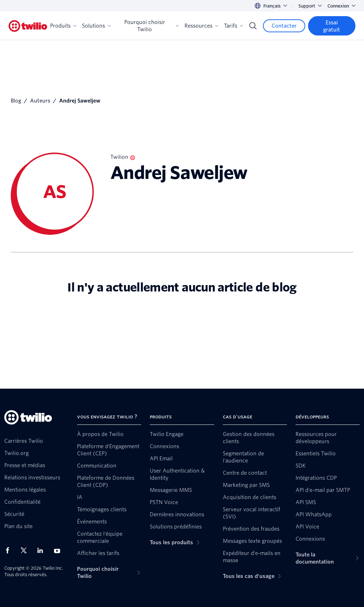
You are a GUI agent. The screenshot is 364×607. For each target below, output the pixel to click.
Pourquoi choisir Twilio (152, 26)
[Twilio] (28, 26)
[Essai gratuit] (332, 26)
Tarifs (233, 26)
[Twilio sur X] (26, 550)
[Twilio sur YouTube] (59, 551)
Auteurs (40, 101)
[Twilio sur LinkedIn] (43, 550)
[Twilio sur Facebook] (10, 550)
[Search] (253, 26)
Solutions (96, 26)
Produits (63, 26)
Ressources (201, 26)
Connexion (341, 6)
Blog (16, 101)
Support (310, 6)
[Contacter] (284, 26)
